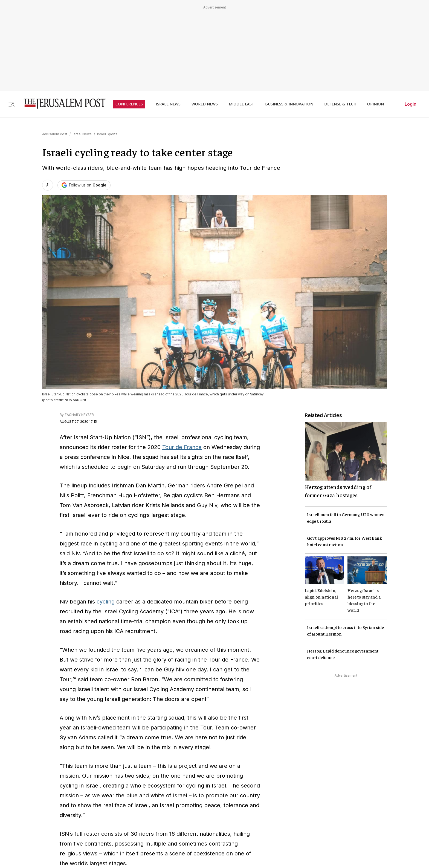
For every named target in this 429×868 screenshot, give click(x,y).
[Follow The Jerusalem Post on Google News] (84, 185)
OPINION (376, 104)
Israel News (82, 134)
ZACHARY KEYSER (79, 415)
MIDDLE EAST (241, 104)
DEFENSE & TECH (340, 104)
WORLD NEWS (205, 104)
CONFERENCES (129, 104)
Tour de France (182, 447)
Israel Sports (107, 134)
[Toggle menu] (11, 104)
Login (411, 104)
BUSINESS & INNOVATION (289, 104)
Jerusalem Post (55, 134)
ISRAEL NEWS (168, 104)
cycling (106, 602)
